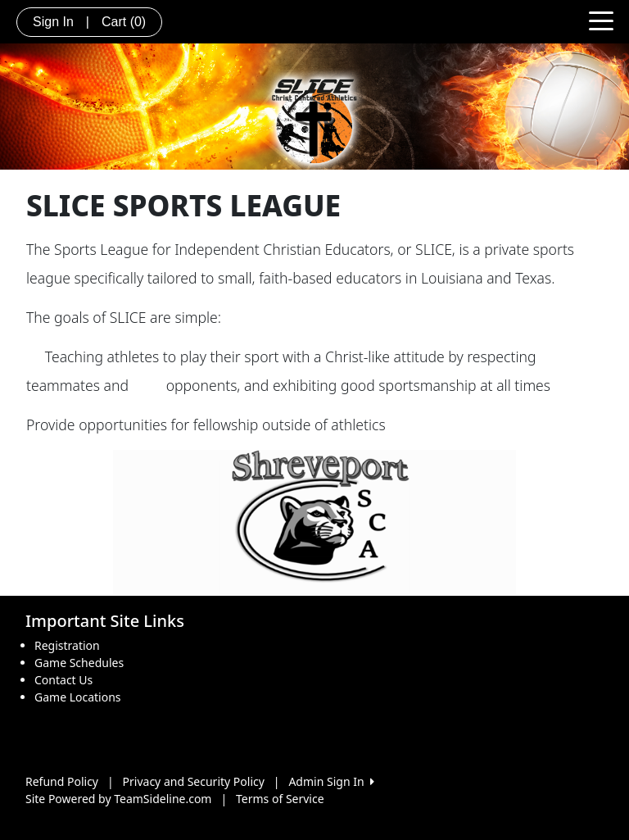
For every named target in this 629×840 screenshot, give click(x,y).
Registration (67, 645)
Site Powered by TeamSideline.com (118, 799)
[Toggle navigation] (601, 20)
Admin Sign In (331, 781)
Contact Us (63, 680)
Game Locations (78, 697)
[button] (46, 522)
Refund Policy (62, 781)
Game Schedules (79, 663)
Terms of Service (280, 799)
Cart (124, 22)
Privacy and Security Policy (194, 781)
